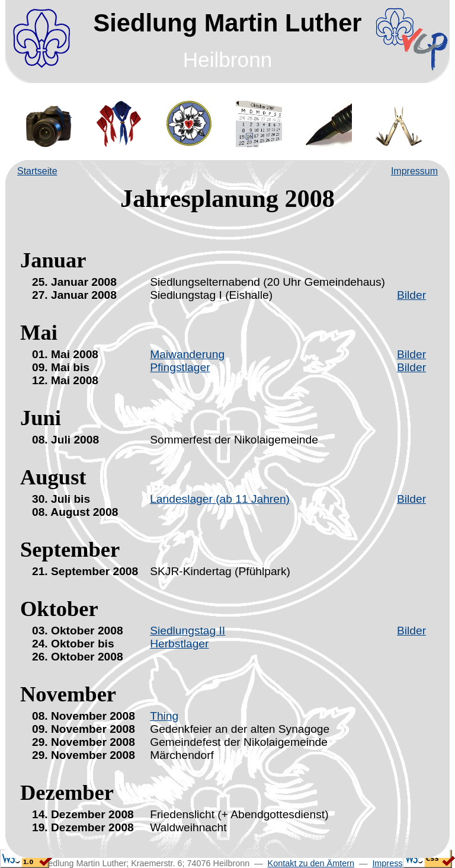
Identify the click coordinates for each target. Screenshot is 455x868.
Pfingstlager (180, 367)
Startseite (37, 171)
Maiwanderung (187, 354)
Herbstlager (179, 644)
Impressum (414, 171)
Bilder (411, 295)
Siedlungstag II (188, 631)
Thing (164, 716)
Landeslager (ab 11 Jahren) (220, 499)
